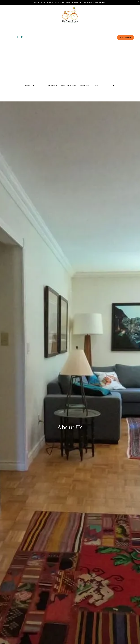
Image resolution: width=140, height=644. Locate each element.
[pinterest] (22, 33)
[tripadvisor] (27, 33)
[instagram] (12, 33)
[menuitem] (28, 81)
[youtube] (17, 33)
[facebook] (8, 33)
